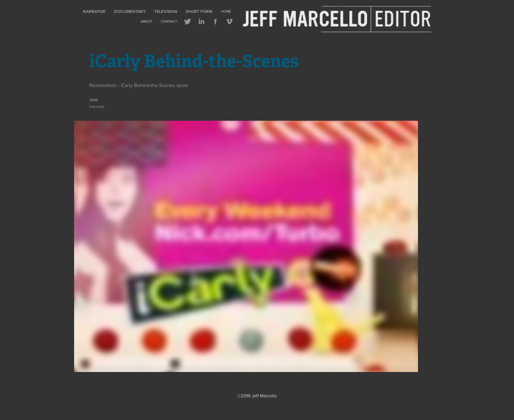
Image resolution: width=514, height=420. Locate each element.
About (147, 21)
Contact (169, 21)
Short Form (199, 11)
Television (166, 11)
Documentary (130, 11)
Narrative (94, 11)
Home (226, 11)
